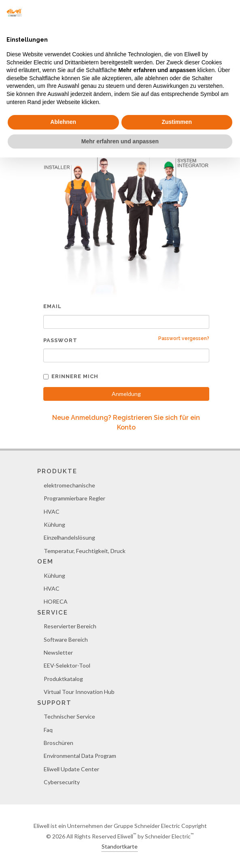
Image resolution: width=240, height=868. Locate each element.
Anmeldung (126, 394)
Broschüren (58, 743)
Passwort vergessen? (184, 338)
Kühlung (54, 524)
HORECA (56, 601)
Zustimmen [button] (177, 122)
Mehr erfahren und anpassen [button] (120, 141)
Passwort (60, 340)
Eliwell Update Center (71, 769)
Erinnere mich (71, 376)
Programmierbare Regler (74, 498)
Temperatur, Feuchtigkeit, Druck (85, 551)
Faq (48, 730)
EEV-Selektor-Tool (67, 665)
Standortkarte (120, 846)
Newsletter (58, 652)
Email (52, 306)
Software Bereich (66, 639)
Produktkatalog (63, 679)
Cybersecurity (62, 782)
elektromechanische (69, 485)
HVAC (52, 512)
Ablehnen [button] (63, 122)
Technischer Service (69, 716)
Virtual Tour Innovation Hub (79, 692)
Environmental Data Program (80, 756)
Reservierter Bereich (70, 626)
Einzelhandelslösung (69, 537)
